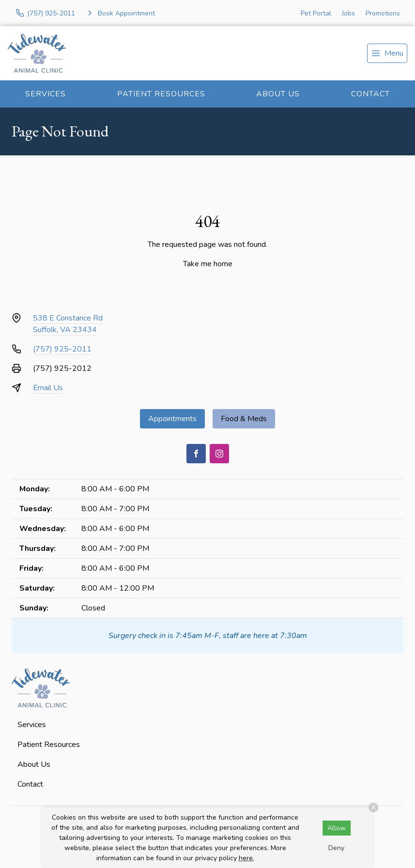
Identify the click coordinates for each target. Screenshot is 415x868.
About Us (278, 94)
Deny (336, 848)
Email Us (48, 388)
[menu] (387, 53)
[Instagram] (219, 454)
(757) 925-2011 (62, 349)
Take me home (208, 264)
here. (246, 858)
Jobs (348, 13)
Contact (370, 94)
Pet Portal (316, 13)
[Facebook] (196, 454)
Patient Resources (161, 94)
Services (46, 94)
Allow (337, 828)
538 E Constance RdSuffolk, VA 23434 (68, 324)
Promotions (383, 13)
